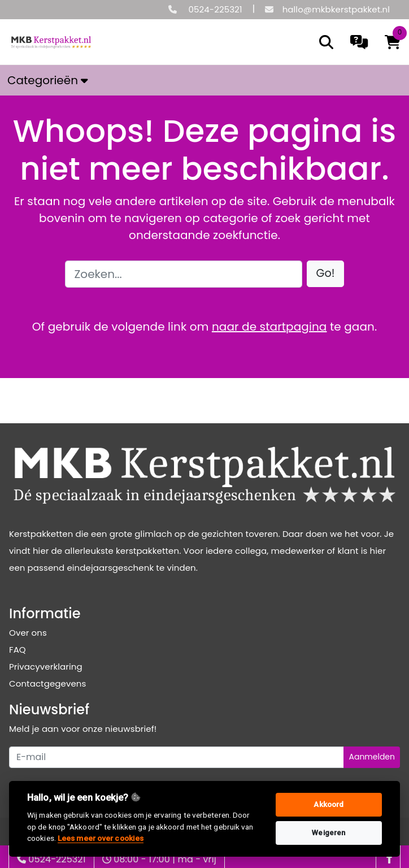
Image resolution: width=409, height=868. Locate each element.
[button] (326, 274)
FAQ (18, 650)
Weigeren (328, 833)
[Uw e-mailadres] (177, 757)
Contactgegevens (47, 683)
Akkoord (328, 804)
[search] (326, 42)
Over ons (28, 633)
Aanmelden (372, 757)
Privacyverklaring (46, 667)
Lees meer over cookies (101, 838)
